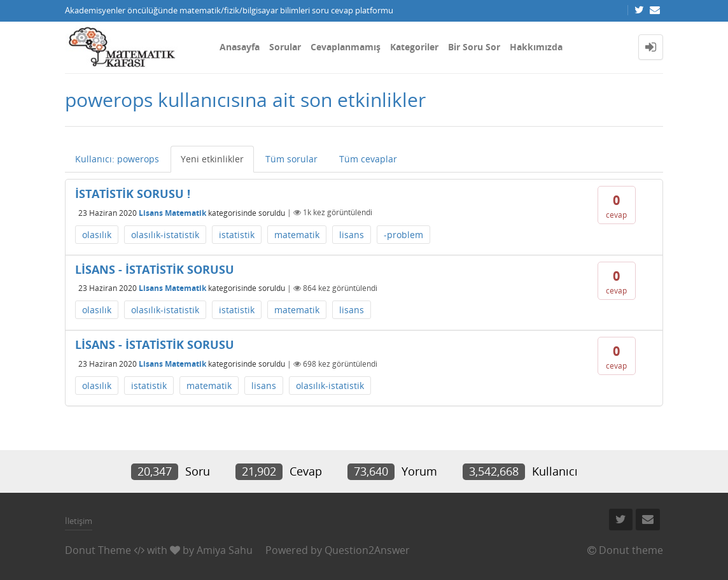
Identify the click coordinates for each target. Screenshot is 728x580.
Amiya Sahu (225, 550)
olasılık (97, 235)
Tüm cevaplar (368, 159)
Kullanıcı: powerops (117, 159)
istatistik (237, 235)
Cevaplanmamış (346, 47)
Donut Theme (98, 550)
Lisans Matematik (172, 212)
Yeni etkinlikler (212, 159)
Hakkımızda (536, 47)
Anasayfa (240, 47)
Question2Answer (367, 550)
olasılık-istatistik (165, 235)
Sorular (285, 47)
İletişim (79, 521)
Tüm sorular (291, 159)
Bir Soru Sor (474, 47)
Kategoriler (414, 47)
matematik (297, 235)
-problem (403, 235)
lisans (352, 235)
